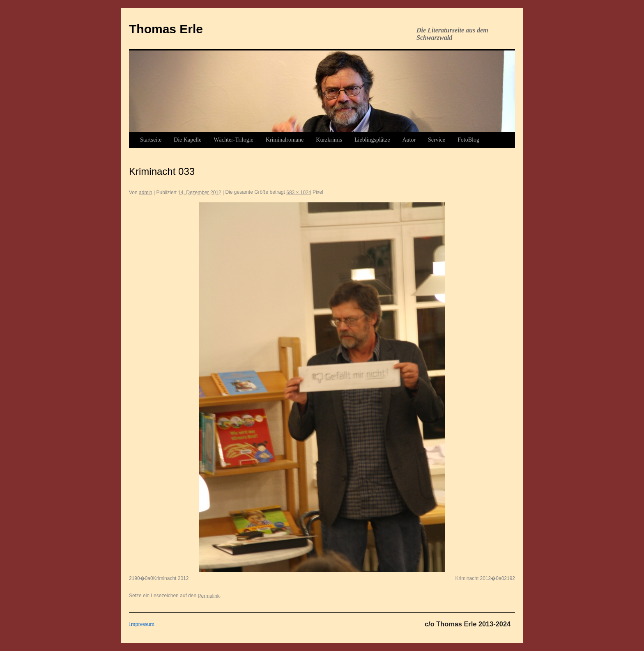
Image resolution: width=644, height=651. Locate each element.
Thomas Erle (166, 29)
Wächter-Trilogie (233, 140)
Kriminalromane (285, 140)
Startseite (151, 140)
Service (437, 140)
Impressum (142, 624)
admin (146, 193)
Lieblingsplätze (372, 140)
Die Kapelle (187, 140)
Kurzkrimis (329, 140)
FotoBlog (468, 140)
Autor (409, 140)
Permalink (208, 596)
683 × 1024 (299, 193)
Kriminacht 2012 (171, 578)
